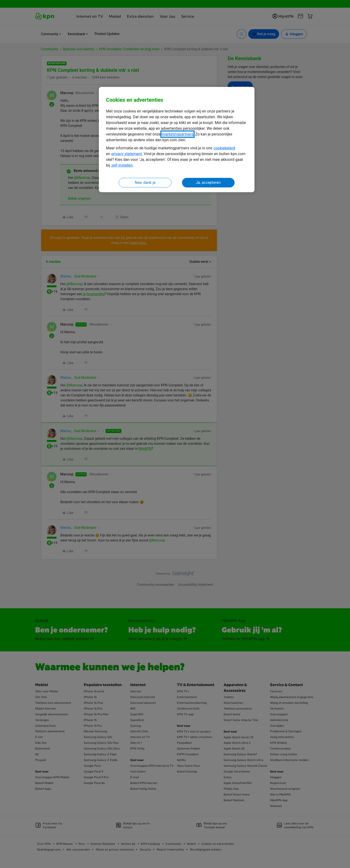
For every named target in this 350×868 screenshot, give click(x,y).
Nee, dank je (145, 183)
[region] (177, 140)
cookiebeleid (224, 148)
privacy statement (127, 154)
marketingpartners (178, 134)
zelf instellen (122, 165)
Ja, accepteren (208, 183)
